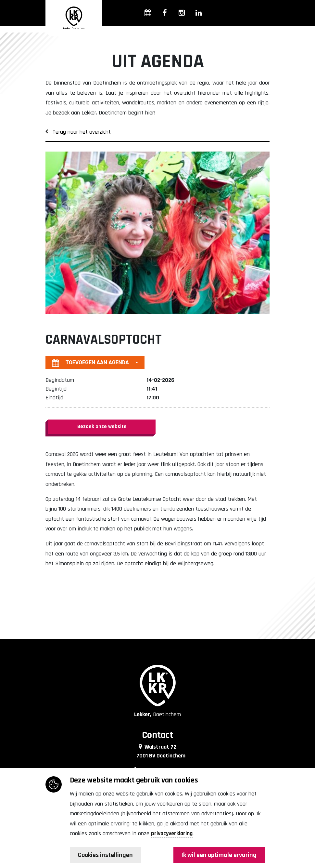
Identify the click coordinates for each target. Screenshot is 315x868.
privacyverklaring (172, 833)
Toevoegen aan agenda (90, 363)
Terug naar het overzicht (78, 132)
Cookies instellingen (105, 855)
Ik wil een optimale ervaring (219, 855)
